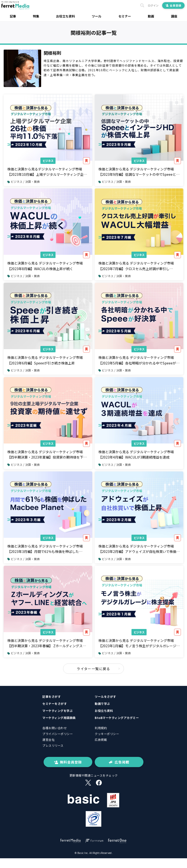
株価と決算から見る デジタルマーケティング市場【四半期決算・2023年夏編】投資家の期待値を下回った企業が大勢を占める (47, 455)
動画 (151, 16)
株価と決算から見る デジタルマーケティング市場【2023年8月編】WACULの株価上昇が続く (45, 266)
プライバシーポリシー (58, 734)
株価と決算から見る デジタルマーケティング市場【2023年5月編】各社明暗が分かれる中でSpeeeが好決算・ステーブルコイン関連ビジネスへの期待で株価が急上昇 (139, 360)
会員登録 (173, 5)
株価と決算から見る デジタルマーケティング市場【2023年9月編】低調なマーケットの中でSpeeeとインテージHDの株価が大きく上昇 (139, 172)
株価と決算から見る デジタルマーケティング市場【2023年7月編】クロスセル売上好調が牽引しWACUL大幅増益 (136, 266)
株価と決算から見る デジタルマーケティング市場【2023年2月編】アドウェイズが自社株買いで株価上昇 (139, 549)
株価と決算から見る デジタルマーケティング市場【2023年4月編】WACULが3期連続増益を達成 (136, 454)
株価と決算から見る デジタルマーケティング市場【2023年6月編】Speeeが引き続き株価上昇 (45, 360)
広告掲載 (101, 740)
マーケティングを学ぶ (57, 711)
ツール (97, 16)
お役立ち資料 (65, 16)
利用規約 (101, 728)
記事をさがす (51, 696)
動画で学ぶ (102, 704)
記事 (13, 16)
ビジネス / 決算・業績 (23, 182)
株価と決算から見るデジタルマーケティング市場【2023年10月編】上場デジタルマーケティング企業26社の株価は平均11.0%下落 (47, 172)
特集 (36, 16)
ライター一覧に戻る (98, 669)
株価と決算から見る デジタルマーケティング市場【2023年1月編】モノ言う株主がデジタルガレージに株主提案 (139, 643)
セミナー (125, 16)
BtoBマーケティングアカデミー (117, 718)
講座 (174, 16)
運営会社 (48, 740)
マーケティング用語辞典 (59, 718)
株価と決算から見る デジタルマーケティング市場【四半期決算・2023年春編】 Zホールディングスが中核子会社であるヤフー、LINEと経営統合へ (47, 643)
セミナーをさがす (55, 704)
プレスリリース (53, 745)
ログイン (153, 5)
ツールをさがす (105, 696)
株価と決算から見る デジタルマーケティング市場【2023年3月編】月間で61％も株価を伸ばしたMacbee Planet (45, 549)
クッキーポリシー (107, 734)
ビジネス (48, 161)
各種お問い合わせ (55, 728)
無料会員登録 (68, 762)
